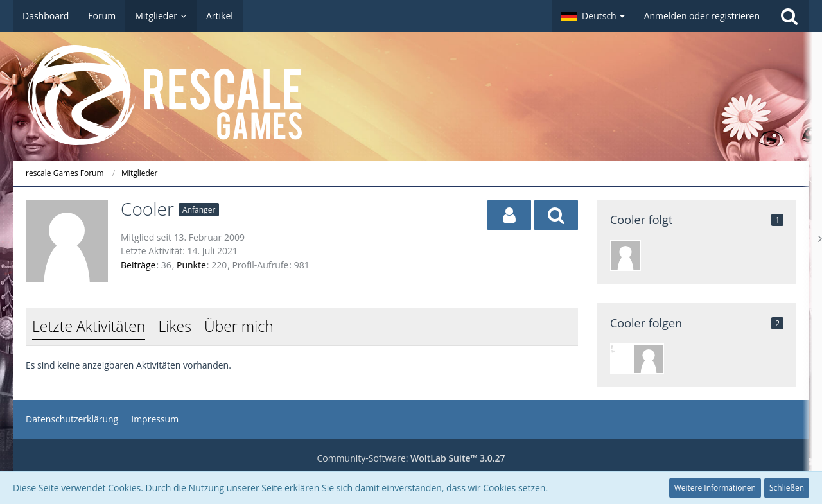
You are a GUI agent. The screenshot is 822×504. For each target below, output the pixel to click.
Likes (174, 326)
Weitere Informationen (715, 488)
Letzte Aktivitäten (89, 326)
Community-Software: (411, 458)
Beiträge (138, 265)
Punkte (191, 265)
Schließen (787, 488)
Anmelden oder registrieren (702, 16)
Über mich (239, 326)
